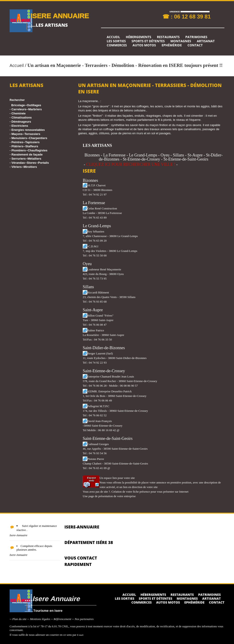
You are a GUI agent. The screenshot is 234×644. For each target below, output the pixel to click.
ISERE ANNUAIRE (60, 16)
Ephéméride (172, 45)
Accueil (113, 37)
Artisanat (206, 41)
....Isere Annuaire (52, 598)
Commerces (117, 45)
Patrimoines (196, 37)
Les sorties (116, 41)
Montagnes (181, 41)
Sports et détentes (148, 41)
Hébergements (138, 37)
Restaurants (168, 37)
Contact (195, 45)
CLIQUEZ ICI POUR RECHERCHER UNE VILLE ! (131, 164)
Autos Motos (144, 45)
